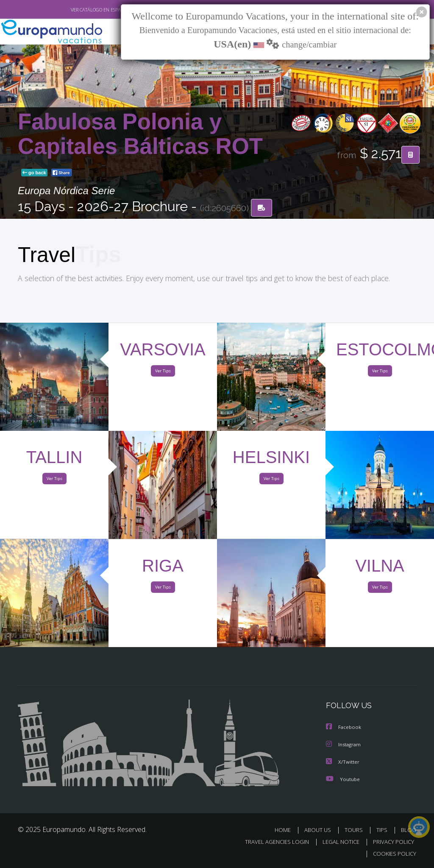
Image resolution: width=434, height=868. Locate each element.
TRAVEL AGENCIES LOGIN (271, 842)
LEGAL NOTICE (337, 842)
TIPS (383, 830)
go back (34, 173)
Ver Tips (163, 373)
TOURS (355, 830)
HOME (286, 830)
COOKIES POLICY (393, 854)
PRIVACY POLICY (391, 842)
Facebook (344, 728)
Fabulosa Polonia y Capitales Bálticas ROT (140, 135)
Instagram (344, 745)
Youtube (343, 779)
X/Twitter (343, 762)
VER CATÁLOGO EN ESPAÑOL (81, 10)
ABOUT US (320, 830)
